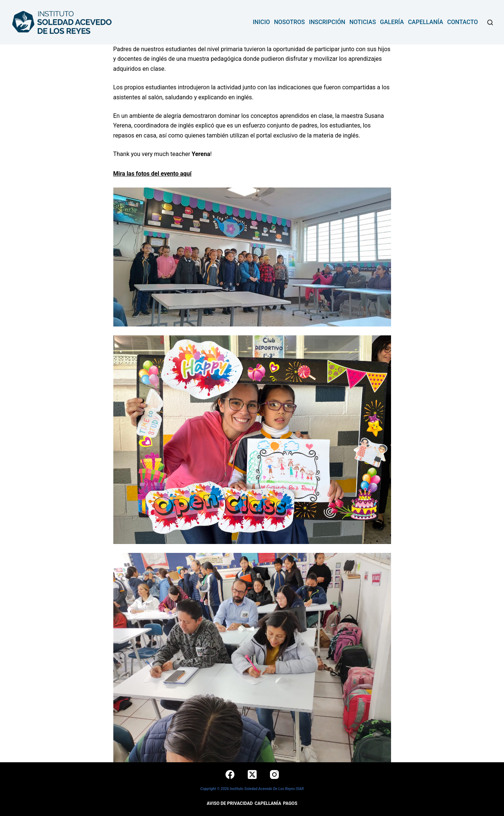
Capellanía (426, 22)
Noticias (363, 22)
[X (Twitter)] (252, 774)
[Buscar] (490, 22)
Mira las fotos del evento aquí (153, 174)
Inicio (261, 22)
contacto (463, 22)
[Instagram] (274, 774)
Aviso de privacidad (230, 803)
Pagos (290, 803)
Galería (392, 22)
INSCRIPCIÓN (327, 22)
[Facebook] (230, 774)
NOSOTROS (289, 22)
